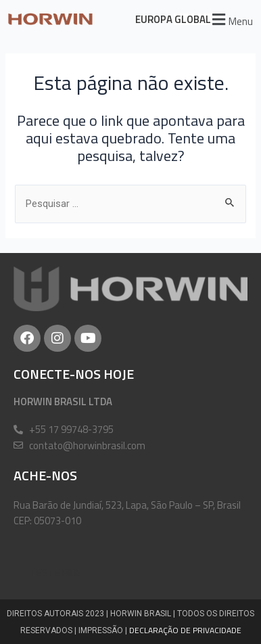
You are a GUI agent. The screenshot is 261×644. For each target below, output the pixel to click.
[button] (231, 19)
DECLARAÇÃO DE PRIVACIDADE (185, 630)
